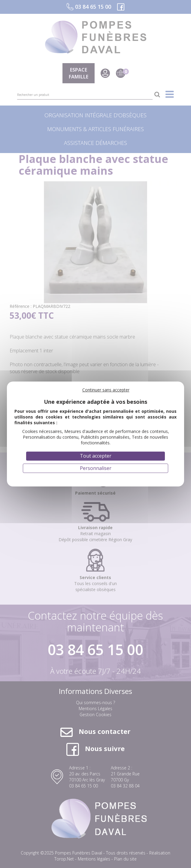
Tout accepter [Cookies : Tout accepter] (96, 456)
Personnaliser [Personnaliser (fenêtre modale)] (96, 468)
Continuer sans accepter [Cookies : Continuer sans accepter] (106, 390)
